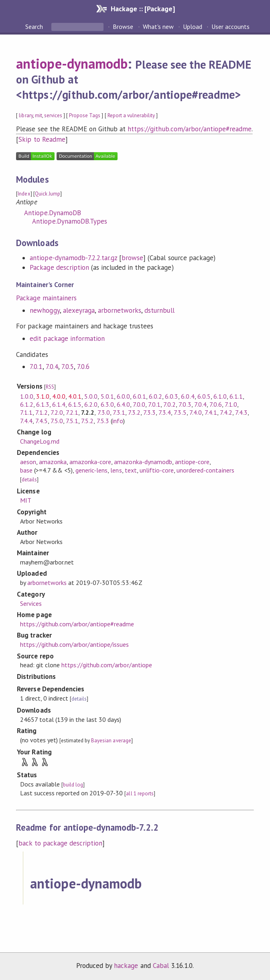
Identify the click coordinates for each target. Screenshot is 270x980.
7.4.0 (196, 412)
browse (132, 258)
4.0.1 (75, 396)
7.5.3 (103, 421)
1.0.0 (27, 396)
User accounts (230, 26)
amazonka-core (90, 462)
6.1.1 (236, 396)
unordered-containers (205, 470)
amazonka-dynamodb (143, 462)
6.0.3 (172, 396)
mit (39, 115)
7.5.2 (87, 421)
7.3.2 (134, 412)
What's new (158, 26)
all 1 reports (140, 794)
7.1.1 (26, 412)
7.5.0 (57, 421)
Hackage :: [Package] (143, 9)
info (118, 421)
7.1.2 (42, 412)
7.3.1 (119, 412)
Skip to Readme (42, 139)
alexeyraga (79, 310)
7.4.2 (226, 412)
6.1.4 (59, 404)
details (29, 480)
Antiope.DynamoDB (52, 213)
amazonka (53, 462)
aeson (28, 462)
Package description (59, 267)
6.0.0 (123, 396)
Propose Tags (85, 115)
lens (116, 470)
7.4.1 (211, 412)
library (26, 115)
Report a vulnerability (131, 115)
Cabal (161, 966)
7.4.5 (42, 421)
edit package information (67, 338)
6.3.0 (107, 404)
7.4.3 (241, 412)
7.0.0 (139, 404)
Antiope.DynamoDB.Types (70, 221)
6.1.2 (27, 404)
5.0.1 (107, 396)
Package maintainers (46, 298)
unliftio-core (157, 470)
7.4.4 (26, 421)
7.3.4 (165, 412)
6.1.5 (75, 404)
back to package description (60, 843)
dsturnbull (159, 310)
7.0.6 (83, 367)
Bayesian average (111, 741)
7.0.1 (36, 367)
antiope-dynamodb (72, 63)
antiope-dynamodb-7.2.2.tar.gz (73, 258)
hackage (126, 966)
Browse (123, 26)
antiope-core (192, 462)
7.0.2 (170, 404)
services (53, 115)
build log (73, 785)
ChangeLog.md (40, 441)
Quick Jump (48, 194)
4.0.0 (59, 396)
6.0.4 (188, 396)
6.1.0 (220, 396)
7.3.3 (149, 412)
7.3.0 (104, 412)
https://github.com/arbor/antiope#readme (190, 129)
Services (31, 603)
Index (24, 194)
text (131, 470)
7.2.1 (72, 412)
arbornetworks (120, 310)
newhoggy (45, 310)
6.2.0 (91, 404)
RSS (50, 387)
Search (35, 26)
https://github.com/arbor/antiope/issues (75, 644)
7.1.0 (231, 404)
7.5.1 (72, 421)
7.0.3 (185, 404)
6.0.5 (204, 396)
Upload (193, 26)
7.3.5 (180, 412)
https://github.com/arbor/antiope (107, 665)
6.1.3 (43, 404)
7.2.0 (57, 412)
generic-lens (91, 470)
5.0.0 (91, 396)
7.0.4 (52, 367)
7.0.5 (68, 367)
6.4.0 (123, 404)
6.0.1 (139, 396)
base (26, 470)
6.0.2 (155, 396)
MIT (26, 500)
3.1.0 (43, 396)
